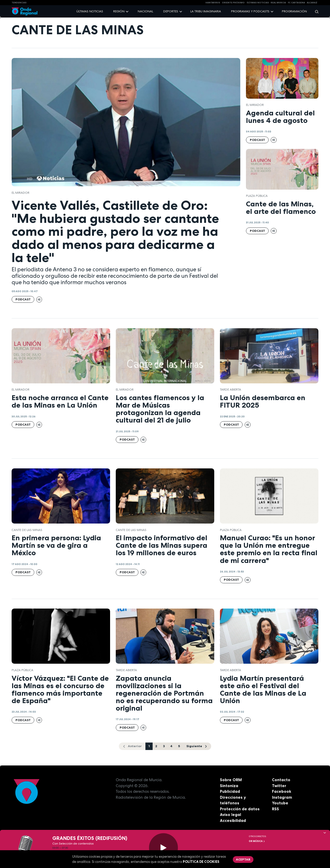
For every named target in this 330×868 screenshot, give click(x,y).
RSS (275, 809)
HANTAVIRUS (213, 3)
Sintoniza (229, 786)
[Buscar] (315, 11)
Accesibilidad (233, 820)
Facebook (282, 791)
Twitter (279, 786)
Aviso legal (230, 815)
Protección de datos (240, 809)
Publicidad (230, 791)
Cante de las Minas (27, 530)
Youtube (280, 803)
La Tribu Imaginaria (206, 11)
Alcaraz (312, 3)
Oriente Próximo (233, 3)
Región (119, 11)
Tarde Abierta (230, 390)
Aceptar (243, 859)
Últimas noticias (90, 11)
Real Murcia (278, 3)
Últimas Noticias (258, 3)
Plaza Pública (257, 196)
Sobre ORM (231, 780)
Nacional (145, 11)
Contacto (281, 780)
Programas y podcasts (250, 11)
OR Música (257, 841)
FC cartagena (296, 3)
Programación (294, 11)
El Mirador (20, 193)
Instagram (282, 797)
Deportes (171, 11)
